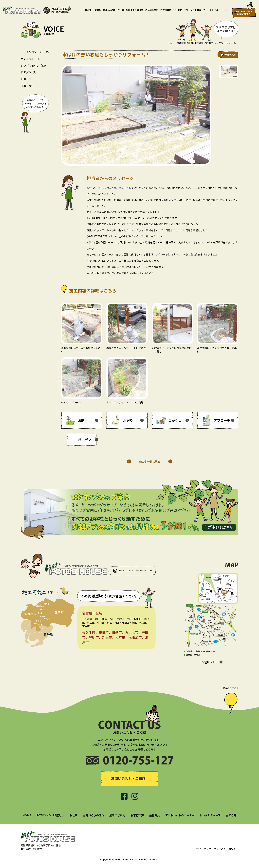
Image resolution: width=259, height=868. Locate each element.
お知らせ (231, 815)
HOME (88, 10)
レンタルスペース (218, 10)
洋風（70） (27, 86)
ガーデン (84, 440)
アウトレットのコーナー (196, 10)
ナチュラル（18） (31, 59)
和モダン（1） (29, 72)
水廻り (128, 420)
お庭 (81, 420)
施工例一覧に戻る (150, 461)
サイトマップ (204, 849)
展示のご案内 (152, 10)
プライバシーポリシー (226, 849)
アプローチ (222, 420)
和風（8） (27, 79)
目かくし (175, 420)
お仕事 (121, 10)
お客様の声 (166, 10)
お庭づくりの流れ (135, 10)
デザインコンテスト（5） (36, 52)
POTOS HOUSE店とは (104, 10)
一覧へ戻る (230, 54)
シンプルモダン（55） (34, 66)
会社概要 (178, 10)
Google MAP (208, 662)
